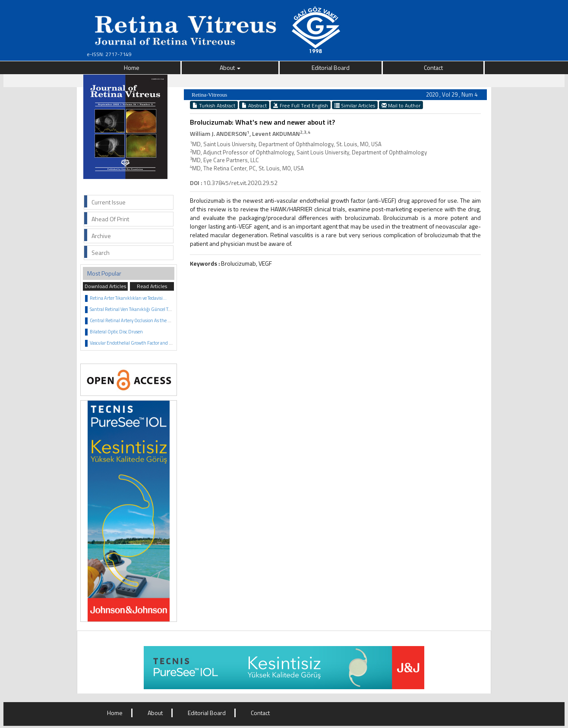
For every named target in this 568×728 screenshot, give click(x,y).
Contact (433, 67)
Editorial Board (331, 67)
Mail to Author (401, 105)
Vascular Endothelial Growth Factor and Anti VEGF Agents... (149, 343)
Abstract (254, 105)
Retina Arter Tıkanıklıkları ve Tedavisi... (128, 298)
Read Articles (152, 286)
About (230, 67)
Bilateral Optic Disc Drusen (116, 332)
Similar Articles (355, 105)
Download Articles (105, 286)
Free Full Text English (301, 105)
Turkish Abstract (214, 105)
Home (132, 67)
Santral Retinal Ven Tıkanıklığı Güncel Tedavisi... (137, 309)
